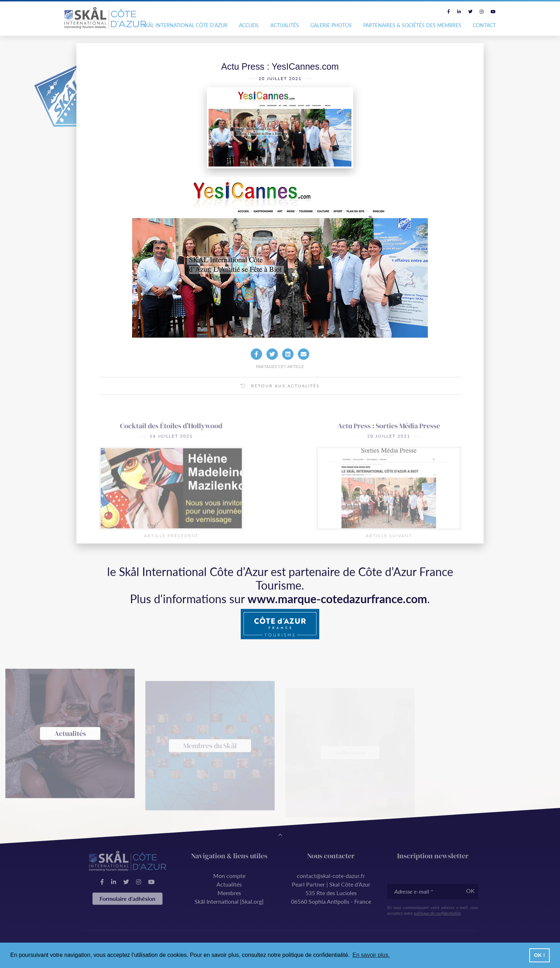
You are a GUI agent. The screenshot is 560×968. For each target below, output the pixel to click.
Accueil (249, 25)
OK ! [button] (539, 955)
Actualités (285, 25)
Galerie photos (331, 25)
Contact (484, 25)
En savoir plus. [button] (371, 955)
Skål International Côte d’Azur (185, 25)
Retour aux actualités (280, 400)
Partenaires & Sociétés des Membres (412, 25)
